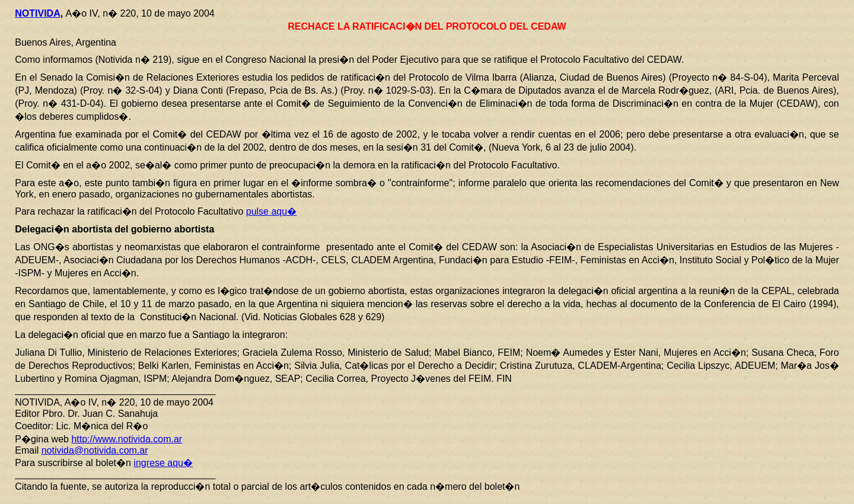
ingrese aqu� (163, 463)
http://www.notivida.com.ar (127, 439)
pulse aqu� (271, 211)
